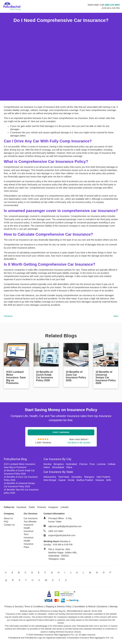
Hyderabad (71, 464)
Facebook (21, 507)
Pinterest (42, 507)
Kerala (71, 480)
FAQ (6, 522)
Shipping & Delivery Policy (58, 606)
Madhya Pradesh (85, 480)
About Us (8, 518)
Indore (47, 467)
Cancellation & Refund (84, 606)
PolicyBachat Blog (15, 459)
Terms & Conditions (34, 606)
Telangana (89, 477)
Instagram (53, 507)
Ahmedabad (58, 467)
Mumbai (47, 464)
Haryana (100, 480)
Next (116, 316)
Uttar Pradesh (103, 477)
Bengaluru (59, 464)
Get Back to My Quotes (79, 443)
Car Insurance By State (58, 472)
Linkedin (64, 507)
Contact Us (9, 525)
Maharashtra (50, 477)
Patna (69, 467)
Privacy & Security (14, 606)
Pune (92, 464)
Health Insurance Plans (29, 544)
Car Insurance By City (57, 459)
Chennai (83, 464)
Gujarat (62, 480)
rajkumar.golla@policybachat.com (65, 526)
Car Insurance (31, 518)
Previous (8, 316)
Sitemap (113, 606)
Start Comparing (61, 432)
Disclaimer (102, 606)
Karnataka (77, 477)
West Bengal (50, 480)
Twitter (32, 507)
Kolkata (112, 464)
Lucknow (101, 464)
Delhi (109, 480)
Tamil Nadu (64, 477)
